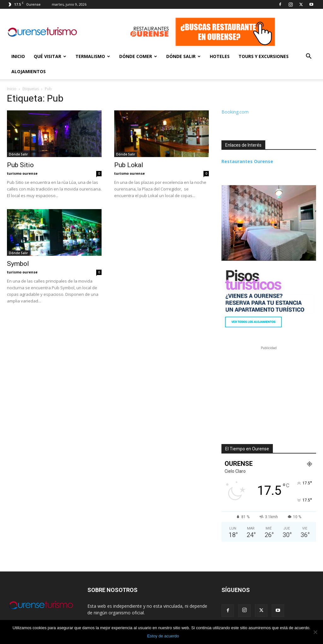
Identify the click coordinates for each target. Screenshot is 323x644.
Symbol (18, 264)
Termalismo (93, 56)
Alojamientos (29, 71)
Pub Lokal (129, 165)
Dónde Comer (138, 56)
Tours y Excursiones (264, 56)
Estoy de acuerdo (163, 636)
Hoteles (220, 56)
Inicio (18, 56)
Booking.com (235, 112)
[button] (308, 57)
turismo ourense (22, 173)
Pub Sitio (20, 165)
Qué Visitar (50, 56)
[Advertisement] (269, 391)
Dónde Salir (183, 56)
